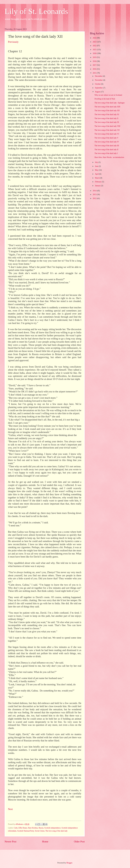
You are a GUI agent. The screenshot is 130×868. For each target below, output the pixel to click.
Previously (13, 42)
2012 (95, 198)
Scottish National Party (26, 831)
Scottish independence (53, 828)
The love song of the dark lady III (107, 146)
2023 (95, 42)
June (97, 166)
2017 (95, 65)
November (99, 80)
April (97, 174)
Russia (41, 828)
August (98, 92)
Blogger (69, 863)
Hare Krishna (33, 828)
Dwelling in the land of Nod (105, 99)
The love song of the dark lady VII (107, 130)
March (98, 178)
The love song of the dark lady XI (107, 114)
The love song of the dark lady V (106, 138)
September (99, 88)
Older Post (79, 842)
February (98, 182)
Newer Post (11, 842)
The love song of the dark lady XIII (107, 107)
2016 (95, 69)
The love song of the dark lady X (106, 118)
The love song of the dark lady (56, 831)
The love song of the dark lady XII (107, 111)
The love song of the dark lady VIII (107, 126)
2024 (95, 38)
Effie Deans (23, 828)
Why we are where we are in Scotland (108, 95)
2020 (95, 53)
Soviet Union (40, 831)
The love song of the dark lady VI (107, 134)
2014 (95, 191)
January (98, 186)
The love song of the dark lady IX (107, 122)
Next (10, 809)
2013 (95, 194)
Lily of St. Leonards (36, 11)
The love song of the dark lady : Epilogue (109, 103)
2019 (95, 57)
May (97, 170)
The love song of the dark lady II (106, 150)
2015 (95, 73)
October (98, 84)
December (99, 76)
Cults (16, 828)
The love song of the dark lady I (106, 153)
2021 (95, 50)
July (97, 162)
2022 (95, 46)
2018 (95, 61)
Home (45, 842)
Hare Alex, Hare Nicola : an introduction (109, 157)
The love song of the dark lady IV (107, 142)
